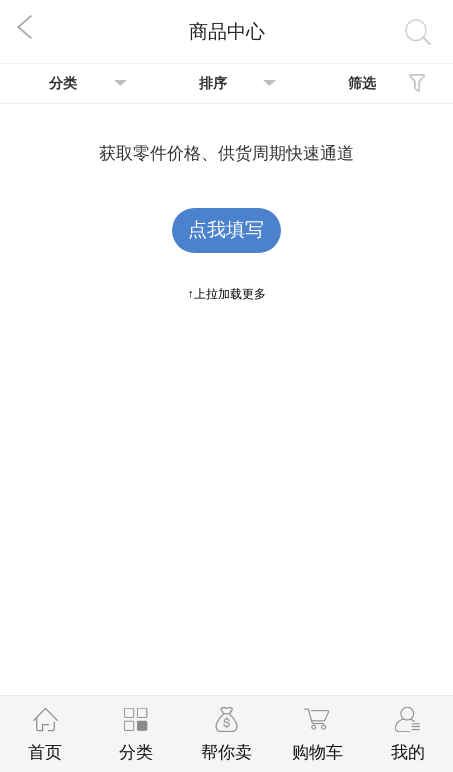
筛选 (362, 83)
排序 (213, 83)
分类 (63, 83)
